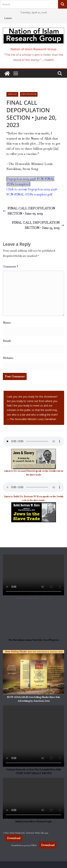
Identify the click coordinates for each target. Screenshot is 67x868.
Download (14, 838)
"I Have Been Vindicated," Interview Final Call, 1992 (26, 833)
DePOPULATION (29, 94)
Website (8, 358)
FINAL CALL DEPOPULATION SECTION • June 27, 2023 (29, 211)
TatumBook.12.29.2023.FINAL (24, 845)
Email (7, 341)
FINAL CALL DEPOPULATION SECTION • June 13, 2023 (38, 225)
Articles (12, 94)
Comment (10, 266)
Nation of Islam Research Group (33, 49)
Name (7, 323)
